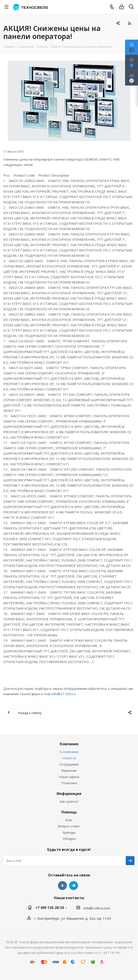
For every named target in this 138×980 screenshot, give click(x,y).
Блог (69, 820)
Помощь (69, 812)
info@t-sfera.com (97, 908)
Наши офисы (69, 777)
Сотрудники (69, 764)
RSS (129, 23)
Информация (69, 794)
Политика (69, 783)
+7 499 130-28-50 (50, 908)
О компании (69, 752)
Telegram (74, 886)
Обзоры (69, 839)
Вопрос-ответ (69, 826)
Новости (69, 758)
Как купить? (69, 801)
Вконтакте (62, 886)
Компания (69, 744)
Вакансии (69, 770)
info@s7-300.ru (64, 694)
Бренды (69, 832)
